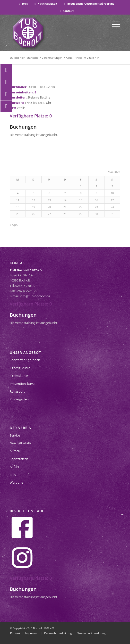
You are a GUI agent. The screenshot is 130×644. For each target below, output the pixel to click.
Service (15, 435)
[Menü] (114, 24)
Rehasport (17, 391)
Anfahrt (15, 467)
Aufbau (15, 451)
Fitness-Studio (20, 368)
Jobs (23, 4)
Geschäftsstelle (21, 443)
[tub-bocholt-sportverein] (28, 33)
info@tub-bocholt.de (35, 296)
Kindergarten (19, 399)
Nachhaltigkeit (46, 4)
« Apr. (14, 225)
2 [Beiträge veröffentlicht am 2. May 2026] (96, 186)
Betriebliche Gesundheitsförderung (89, 4)
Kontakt (66, 11)
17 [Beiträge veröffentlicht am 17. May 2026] (112, 200)
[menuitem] (23, 4)
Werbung (16, 482)
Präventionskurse (22, 384)
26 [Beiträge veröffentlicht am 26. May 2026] (34, 214)
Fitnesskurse (19, 376)
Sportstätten (19, 459)
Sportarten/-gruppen (25, 360)
